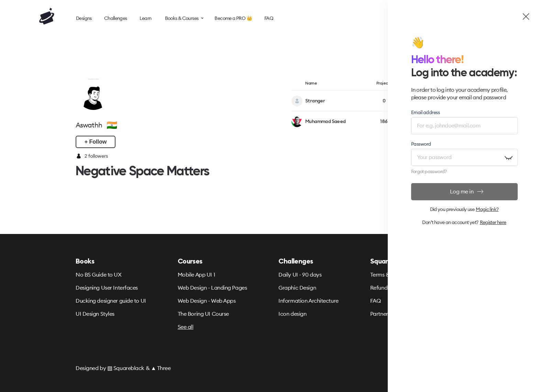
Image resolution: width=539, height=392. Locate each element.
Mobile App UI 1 (196, 275)
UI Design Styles (95, 314)
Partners (380, 314)
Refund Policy (387, 288)
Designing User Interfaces (107, 288)
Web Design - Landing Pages (212, 288)
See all (186, 327)
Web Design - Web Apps (207, 301)
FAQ (376, 301)
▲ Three (161, 368)
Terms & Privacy (390, 275)
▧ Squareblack (126, 368)
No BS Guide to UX (99, 275)
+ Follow (96, 142)
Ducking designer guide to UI (111, 301)
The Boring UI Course (203, 314)
